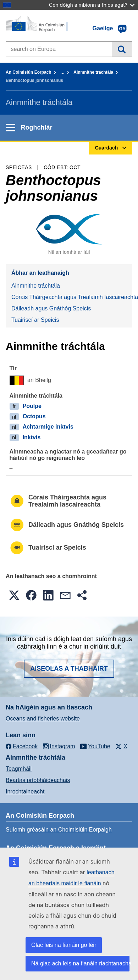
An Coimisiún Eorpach (29, 72)
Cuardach (122, 49)
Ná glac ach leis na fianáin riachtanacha (80, 963)
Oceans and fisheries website (43, 719)
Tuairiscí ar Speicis (35, 320)
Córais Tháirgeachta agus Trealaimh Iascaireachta (72, 297)
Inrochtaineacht (25, 792)
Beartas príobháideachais (38, 780)
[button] (14, 595)
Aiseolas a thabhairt (69, 669)
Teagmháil (19, 769)
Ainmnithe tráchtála (93, 72)
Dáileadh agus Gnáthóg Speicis (51, 308)
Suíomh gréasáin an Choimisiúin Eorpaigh (59, 830)
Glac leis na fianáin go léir (64, 945)
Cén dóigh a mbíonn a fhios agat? (92, 5)
